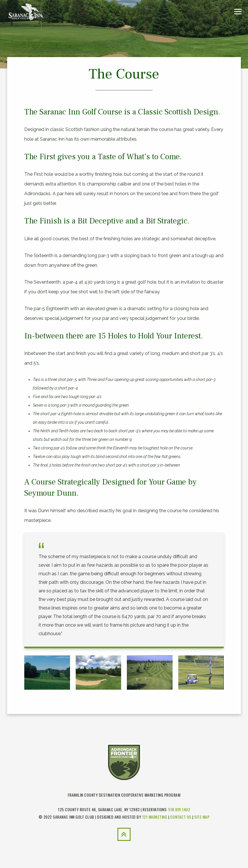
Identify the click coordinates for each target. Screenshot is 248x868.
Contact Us (181, 817)
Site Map (202, 817)
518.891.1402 (179, 809)
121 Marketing (155, 817)
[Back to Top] (124, 834)
